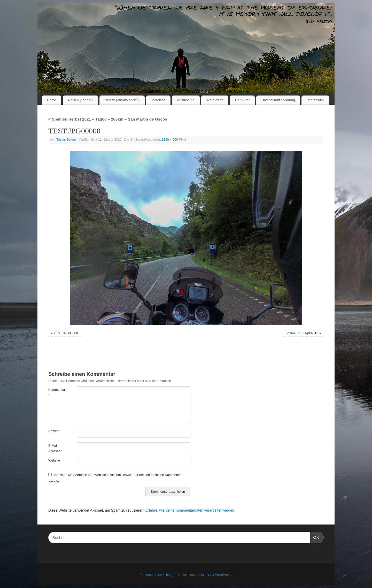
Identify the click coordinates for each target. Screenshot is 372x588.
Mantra (206, 575)
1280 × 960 (170, 140)
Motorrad (158, 100)
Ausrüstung (186, 100)
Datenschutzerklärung (278, 100)
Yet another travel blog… (158, 575)
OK (315, 537)
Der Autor (242, 100)
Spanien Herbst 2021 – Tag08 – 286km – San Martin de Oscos (108, 119)
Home (52, 100)
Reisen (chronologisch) (122, 100)
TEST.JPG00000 (66, 333)
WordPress (215, 100)
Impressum (315, 100)
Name (54, 431)
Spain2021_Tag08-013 (302, 333)
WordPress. (224, 575)
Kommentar (55, 392)
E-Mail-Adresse (55, 448)
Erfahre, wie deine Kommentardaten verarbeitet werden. (190, 510)
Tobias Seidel (66, 140)
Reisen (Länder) (80, 100)
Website (54, 460)
